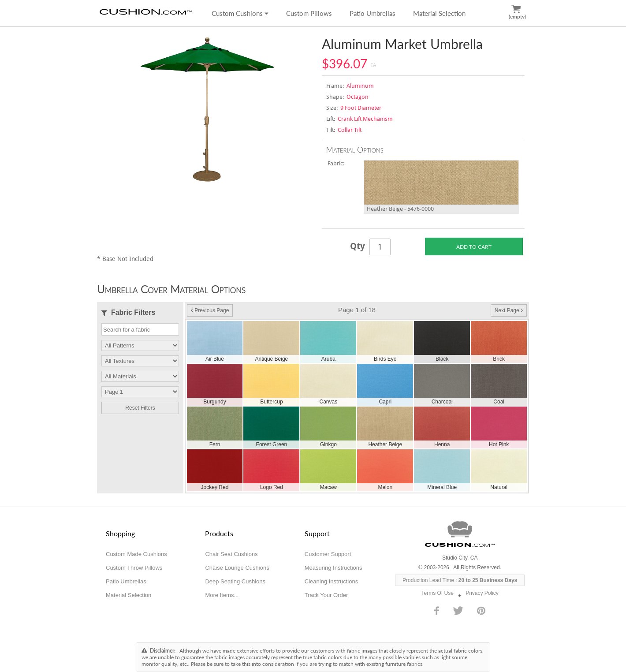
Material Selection (439, 13)
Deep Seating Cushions (235, 581)
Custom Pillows (309, 13)
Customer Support (328, 554)
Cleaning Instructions (331, 581)
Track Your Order (326, 595)
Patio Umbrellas (373, 13)
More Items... (222, 595)
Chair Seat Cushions (231, 554)
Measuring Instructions (333, 568)
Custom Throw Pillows (134, 568)
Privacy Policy (482, 593)
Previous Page (210, 310)
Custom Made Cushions (136, 554)
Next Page (509, 310)
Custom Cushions (240, 13)
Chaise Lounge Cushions (237, 568)
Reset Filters (140, 408)
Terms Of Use (438, 593)
